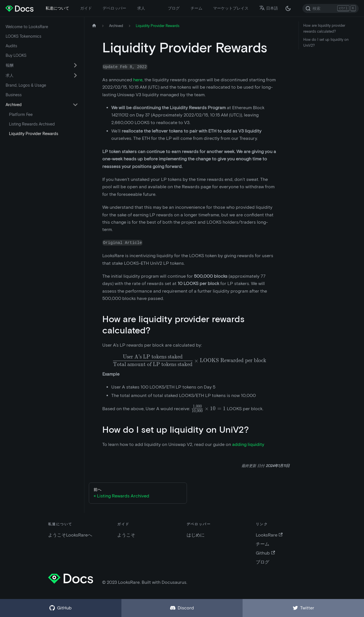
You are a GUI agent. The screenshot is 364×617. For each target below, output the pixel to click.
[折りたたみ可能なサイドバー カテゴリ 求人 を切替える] (75, 75)
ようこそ (126, 535)
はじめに (196, 535)
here (138, 80)
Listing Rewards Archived (32, 124)
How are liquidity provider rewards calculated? (324, 28)
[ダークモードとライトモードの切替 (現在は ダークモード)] (288, 8)
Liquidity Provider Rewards (34, 134)
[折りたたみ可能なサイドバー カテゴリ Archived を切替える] (75, 105)
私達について (57, 8)
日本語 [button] (269, 8)
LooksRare (269, 535)
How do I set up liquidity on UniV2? (326, 42)
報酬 (10, 65)
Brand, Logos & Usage (26, 85)
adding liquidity (248, 444)
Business (14, 95)
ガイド (86, 8)
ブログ (174, 8)
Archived (14, 105)
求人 (141, 8)
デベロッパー (114, 8)
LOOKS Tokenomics (23, 36)
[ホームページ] (94, 26)
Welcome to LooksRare (27, 27)
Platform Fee (21, 115)
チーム (196, 8)
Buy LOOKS (16, 55)
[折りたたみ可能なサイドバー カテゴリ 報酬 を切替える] (75, 65)
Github (265, 553)
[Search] (331, 8)
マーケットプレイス (231, 8)
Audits (11, 46)
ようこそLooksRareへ (70, 535)
